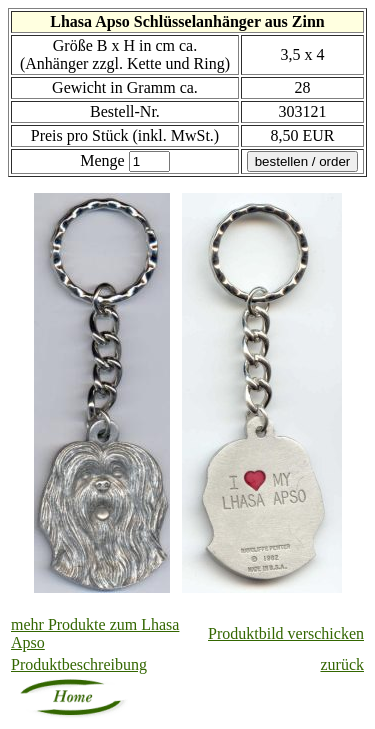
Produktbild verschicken (286, 633)
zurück (342, 664)
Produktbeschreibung (79, 664)
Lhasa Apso (90, 21)
